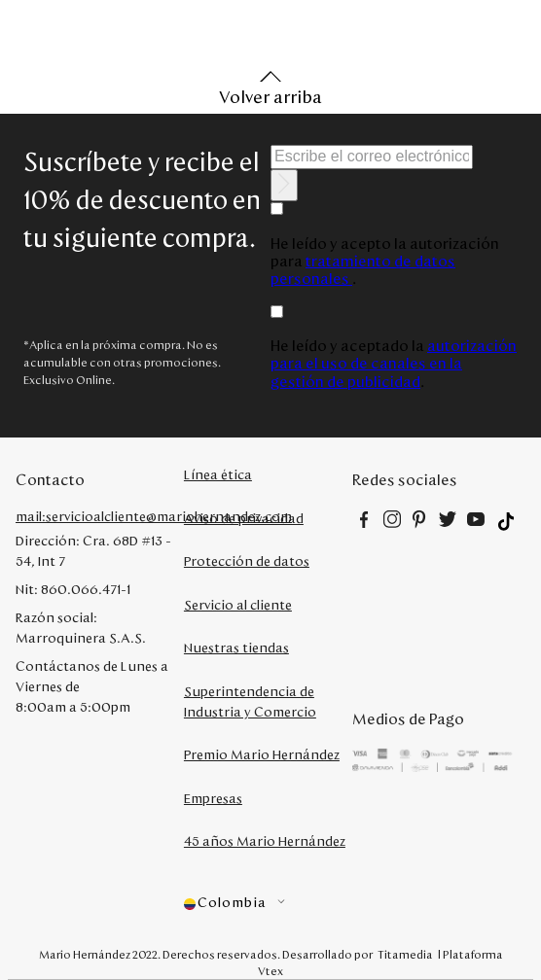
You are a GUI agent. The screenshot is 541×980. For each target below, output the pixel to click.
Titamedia (405, 955)
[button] (268, 904)
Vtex (270, 971)
